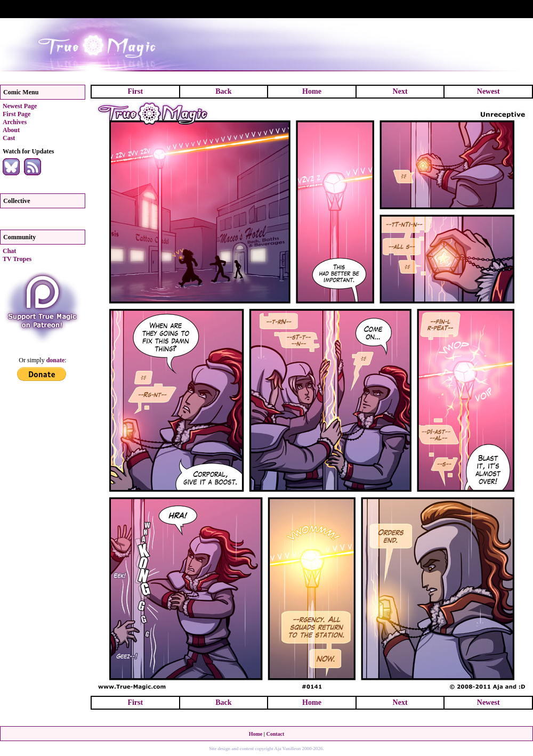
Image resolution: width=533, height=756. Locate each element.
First (135, 91)
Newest (488, 91)
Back (223, 91)
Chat (9, 251)
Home (312, 91)
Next (400, 91)
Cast (9, 138)
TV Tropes (17, 259)
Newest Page (20, 106)
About (11, 130)
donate (56, 360)
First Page (17, 114)
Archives (15, 122)
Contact (275, 734)
